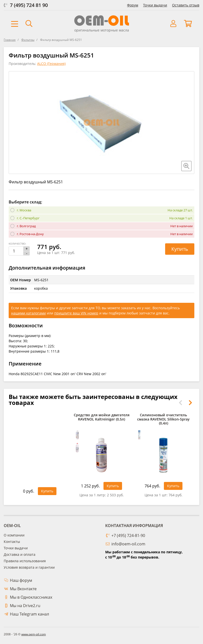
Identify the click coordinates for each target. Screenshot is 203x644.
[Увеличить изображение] (186, 166)
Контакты (12, 542)
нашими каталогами (28, 313)
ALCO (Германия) (51, 64)
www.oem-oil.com (34, 634)
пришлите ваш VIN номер (76, 313)
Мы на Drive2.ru (25, 606)
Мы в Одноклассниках (31, 597)
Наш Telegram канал (29, 614)
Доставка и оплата (20, 554)
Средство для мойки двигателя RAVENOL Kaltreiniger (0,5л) (102, 417)
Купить (180, 249)
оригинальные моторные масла (102, 30)
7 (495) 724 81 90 (29, 5)
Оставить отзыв (186, 5)
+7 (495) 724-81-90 (128, 535)
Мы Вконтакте (23, 589)
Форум (133, 5)
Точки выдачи (155, 5)
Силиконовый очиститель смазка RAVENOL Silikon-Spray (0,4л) (163, 419)
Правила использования (25, 561)
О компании (14, 535)
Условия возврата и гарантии (29, 567)
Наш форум (21, 580)
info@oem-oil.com (128, 544)
